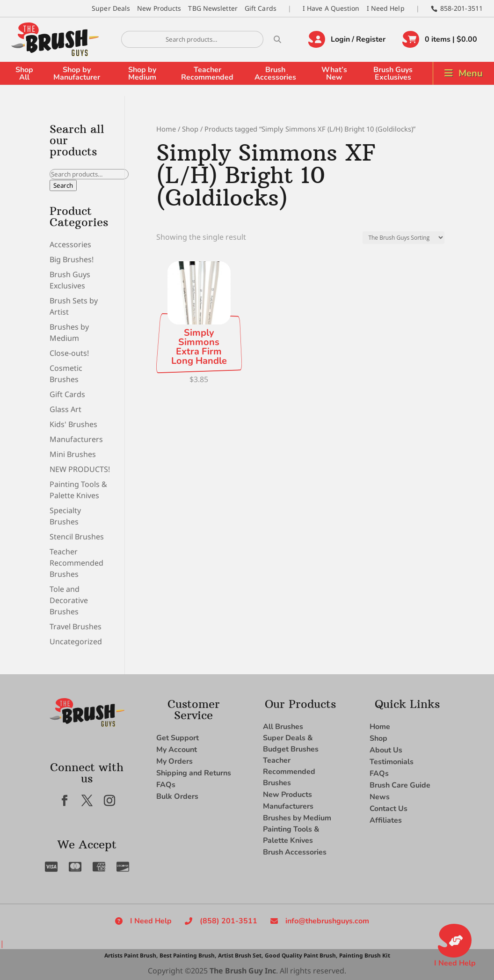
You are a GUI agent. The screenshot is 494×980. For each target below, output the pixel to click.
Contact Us (389, 809)
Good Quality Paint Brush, (301, 955)
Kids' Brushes (73, 424)
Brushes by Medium (297, 818)
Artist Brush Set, (240, 955)
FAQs (166, 785)
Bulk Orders (177, 796)
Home (166, 129)
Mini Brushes (73, 454)
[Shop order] (403, 238)
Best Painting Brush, (188, 955)
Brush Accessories (275, 74)
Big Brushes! (72, 259)
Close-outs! (69, 353)
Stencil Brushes (77, 537)
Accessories (70, 244)
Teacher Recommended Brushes (76, 563)
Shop (190, 129)
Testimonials (392, 762)
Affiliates (386, 820)
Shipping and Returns (194, 773)
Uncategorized (76, 641)
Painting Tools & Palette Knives (291, 835)
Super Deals (111, 8)
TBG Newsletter (213, 8)
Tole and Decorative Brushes (69, 600)
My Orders (174, 761)
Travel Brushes (76, 626)
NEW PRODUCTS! (80, 469)
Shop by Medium (142, 74)
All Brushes (283, 727)
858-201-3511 (461, 8)
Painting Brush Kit (365, 955)
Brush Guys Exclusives (393, 74)
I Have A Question (331, 8)
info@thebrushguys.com (327, 921)
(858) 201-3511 (229, 921)
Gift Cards (261, 8)
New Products (159, 8)
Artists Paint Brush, (131, 955)
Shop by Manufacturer (77, 74)
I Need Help (386, 8)
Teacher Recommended (207, 74)
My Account (177, 750)
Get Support (178, 738)
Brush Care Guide (400, 785)
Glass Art (65, 409)
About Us (386, 750)
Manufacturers (76, 439)
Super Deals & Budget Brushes (291, 744)
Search (63, 185)
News (380, 797)
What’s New (334, 74)
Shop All (24, 74)
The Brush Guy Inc (243, 971)
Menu (471, 73)
